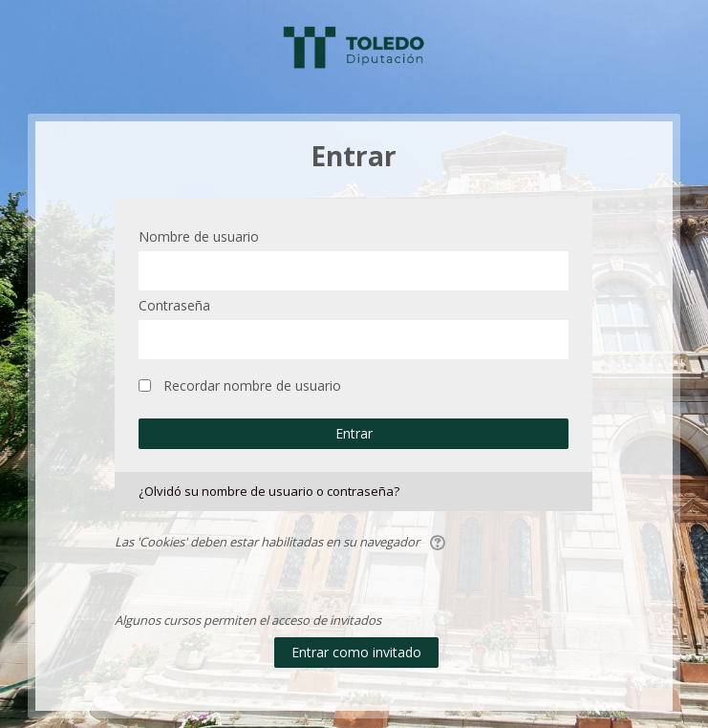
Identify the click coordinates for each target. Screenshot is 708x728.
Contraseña (174, 305)
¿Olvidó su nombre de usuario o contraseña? (269, 491)
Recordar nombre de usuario (252, 385)
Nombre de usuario (199, 236)
